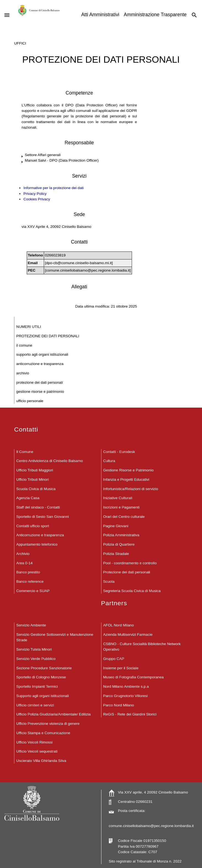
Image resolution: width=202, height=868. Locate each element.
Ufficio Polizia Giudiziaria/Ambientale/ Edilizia (53, 714)
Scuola (109, 581)
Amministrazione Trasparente (155, 15)
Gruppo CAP (114, 659)
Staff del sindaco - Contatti (38, 507)
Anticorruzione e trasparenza (40, 364)
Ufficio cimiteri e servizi (35, 705)
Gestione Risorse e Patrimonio (40, 392)
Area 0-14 (24, 563)
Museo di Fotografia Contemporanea (133, 677)
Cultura (109, 461)
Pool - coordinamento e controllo (130, 563)
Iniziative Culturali (118, 498)
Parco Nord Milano (118, 705)
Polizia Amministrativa (121, 535)
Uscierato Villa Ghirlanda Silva (41, 761)
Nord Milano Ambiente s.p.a (126, 686)
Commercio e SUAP (33, 591)
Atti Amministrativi (100, 15)
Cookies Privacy (37, 199)
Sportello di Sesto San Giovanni (43, 517)
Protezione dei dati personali (40, 382)
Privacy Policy (35, 194)
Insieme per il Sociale (121, 668)
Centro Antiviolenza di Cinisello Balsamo (50, 461)
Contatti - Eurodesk (119, 452)
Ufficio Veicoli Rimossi (34, 742)
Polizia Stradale (116, 554)
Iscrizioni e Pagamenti (121, 507)
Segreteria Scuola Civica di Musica (132, 591)
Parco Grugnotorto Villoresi (125, 696)
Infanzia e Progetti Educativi (126, 479)
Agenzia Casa (28, 498)
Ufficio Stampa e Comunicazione (43, 733)
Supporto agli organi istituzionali (42, 354)
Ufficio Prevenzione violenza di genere (48, 724)
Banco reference (30, 581)
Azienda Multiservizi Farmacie (128, 635)
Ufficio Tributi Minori (33, 479)
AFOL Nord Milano (118, 625)
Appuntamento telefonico (37, 544)
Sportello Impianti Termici (37, 686)
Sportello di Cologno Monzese (41, 677)
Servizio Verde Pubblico (36, 659)
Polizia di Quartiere (119, 544)
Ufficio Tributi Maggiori (35, 470)
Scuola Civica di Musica (36, 489)
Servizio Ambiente (31, 625)
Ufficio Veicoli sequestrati (37, 751)
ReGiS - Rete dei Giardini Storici (130, 714)
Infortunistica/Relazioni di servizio (131, 489)
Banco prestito (28, 572)
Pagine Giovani (116, 526)
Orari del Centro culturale (124, 517)
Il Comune (24, 345)
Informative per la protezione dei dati (53, 188)
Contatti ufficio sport (33, 526)
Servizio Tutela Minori (34, 649)
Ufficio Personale (30, 401)
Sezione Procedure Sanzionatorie (44, 668)
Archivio (23, 373)
